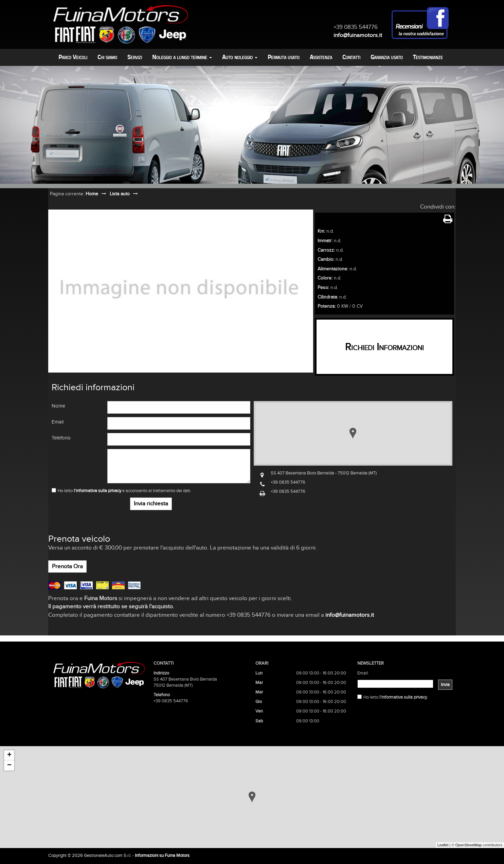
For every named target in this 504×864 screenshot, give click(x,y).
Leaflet (443, 845)
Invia (445, 685)
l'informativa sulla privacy (97, 491)
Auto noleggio (240, 57)
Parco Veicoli (73, 57)
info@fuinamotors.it (358, 35)
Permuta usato (284, 57)
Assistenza (321, 57)
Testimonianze (428, 57)
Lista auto (120, 194)
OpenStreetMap (469, 845)
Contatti (351, 57)
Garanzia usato (387, 57)
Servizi (135, 57)
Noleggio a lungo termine (182, 57)
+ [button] (9, 755)
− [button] (9, 766)
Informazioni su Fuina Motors (162, 856)
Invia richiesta (151, 503)
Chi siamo (107, 57)
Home (92, 194)
